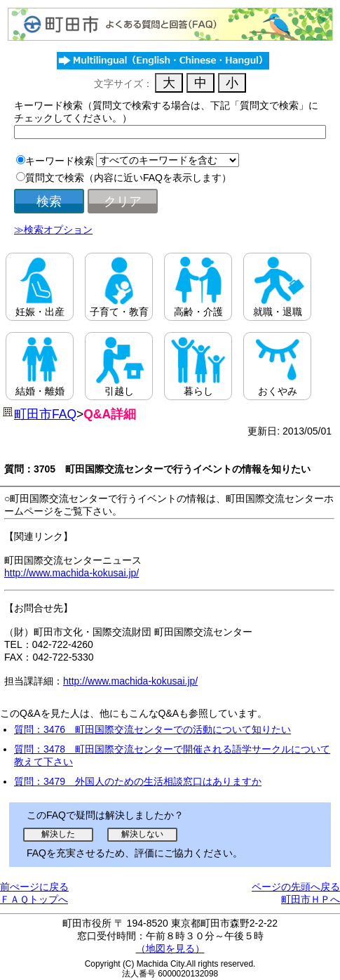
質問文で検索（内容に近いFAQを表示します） (128, 178)
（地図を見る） (170, 948)
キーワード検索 (60, 161)
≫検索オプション (53, 230)
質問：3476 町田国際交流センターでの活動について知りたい (152, 729)
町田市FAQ (45, 414)
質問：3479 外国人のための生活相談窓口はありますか (138, 781)
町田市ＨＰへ (311, 899)
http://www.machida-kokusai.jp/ (72, 573)
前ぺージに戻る (34, 887)
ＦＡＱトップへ (34, 899)
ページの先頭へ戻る (296, 887)
